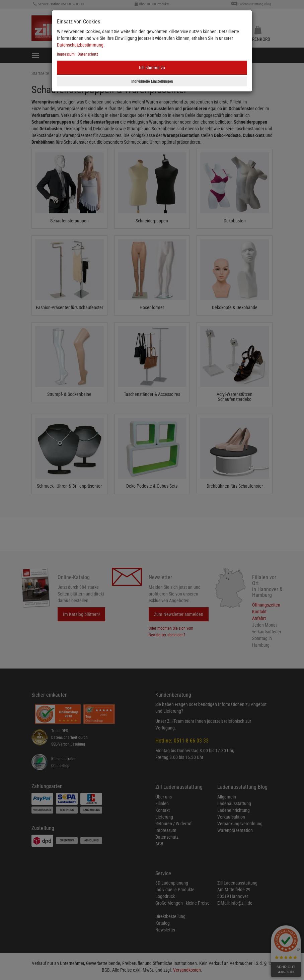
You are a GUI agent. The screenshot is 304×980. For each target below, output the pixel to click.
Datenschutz (88, 54)
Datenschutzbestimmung (80, 45)
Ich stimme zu (152, 68)
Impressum (66, 54)
